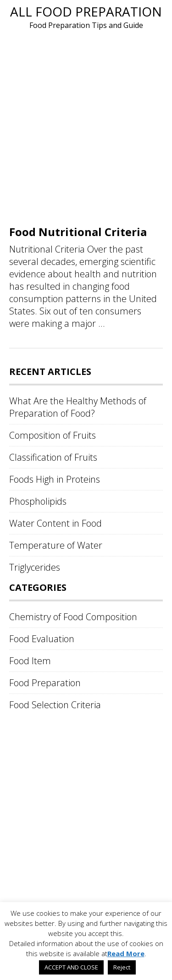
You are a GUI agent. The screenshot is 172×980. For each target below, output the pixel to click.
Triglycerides (35, 567)
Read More (126, 953)
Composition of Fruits (53, 435)
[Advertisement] (86, 126)
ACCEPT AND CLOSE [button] (71, 967)
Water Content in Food (55, 523)
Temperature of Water (56, 545)
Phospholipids (38, 501)
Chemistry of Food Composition (73, 617)
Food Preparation (45, 683)
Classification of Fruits (53, 457)
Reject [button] (122, 967)
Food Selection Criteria (55, 705)
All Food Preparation (86, 11)
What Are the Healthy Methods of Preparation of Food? (78, 407)
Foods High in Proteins (55, 479)
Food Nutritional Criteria (78, 232)
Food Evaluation (42, 639)
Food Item (30, 661)
